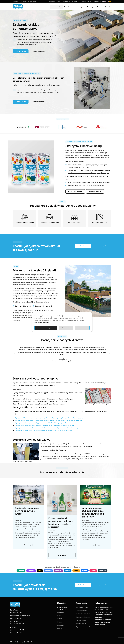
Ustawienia (66, 328)
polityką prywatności (42, 322)
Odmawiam (82, 328)
